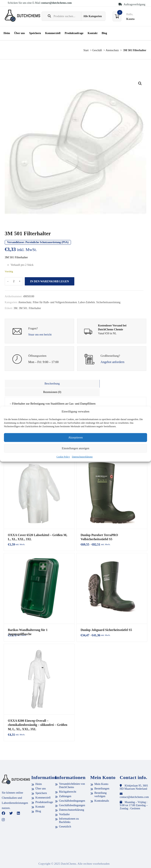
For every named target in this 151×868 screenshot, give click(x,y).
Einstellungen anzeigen (75, 448)
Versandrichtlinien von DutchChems (72, 776)
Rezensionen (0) (111, 384)
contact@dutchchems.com (56, 3)
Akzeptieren (75, 437)
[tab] (40, 384)
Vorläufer (64, 805)
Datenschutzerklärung (82, 457)
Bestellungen (102, 779)
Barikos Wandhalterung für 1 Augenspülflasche (38, 621)
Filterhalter (35, 308)
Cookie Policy (63, 457)
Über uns (20, 33)
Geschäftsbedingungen (72, 791)
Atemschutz (112, 50)
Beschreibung (40, 384)
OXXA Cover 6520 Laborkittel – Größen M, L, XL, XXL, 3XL (37, 528)
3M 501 (23, 308)
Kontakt (93, 33)
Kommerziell (53, 33)
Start (86, 50)
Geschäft (97, 50)
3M (15, 308)
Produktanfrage (74, 33)
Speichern (35, 33)
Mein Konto (101, 774)
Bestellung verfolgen (100, 785)
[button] (140, 83)
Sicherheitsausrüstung (108, 302)
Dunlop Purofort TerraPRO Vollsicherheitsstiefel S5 (111, 528)
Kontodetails (102, 791)
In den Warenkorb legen (50, 281)
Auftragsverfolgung (132, 4)
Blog (104, 33)
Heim (7, 33)
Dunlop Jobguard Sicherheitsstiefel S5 (105, 621)
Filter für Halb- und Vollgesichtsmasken (55, 302)
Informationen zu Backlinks (69, 811)
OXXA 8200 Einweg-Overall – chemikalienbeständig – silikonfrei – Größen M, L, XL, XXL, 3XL (38, 715)
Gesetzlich (65, 817)
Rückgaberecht (68, 782)
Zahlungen (65, 786)
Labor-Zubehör (87, 302)
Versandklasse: (38, 242)
